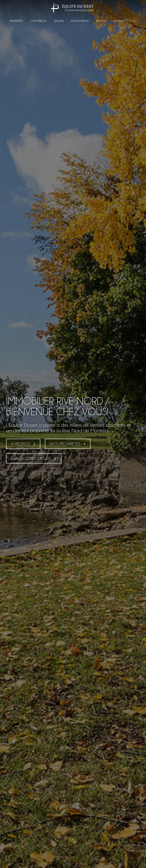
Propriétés (16, 21)
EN (135, 21)
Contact (119, 21)
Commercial (39, 21)
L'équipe (59, 21)
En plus (101, 21)
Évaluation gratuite (31, 459)
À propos (21, 444)
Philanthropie (80, 21)
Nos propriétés (65, 444)
